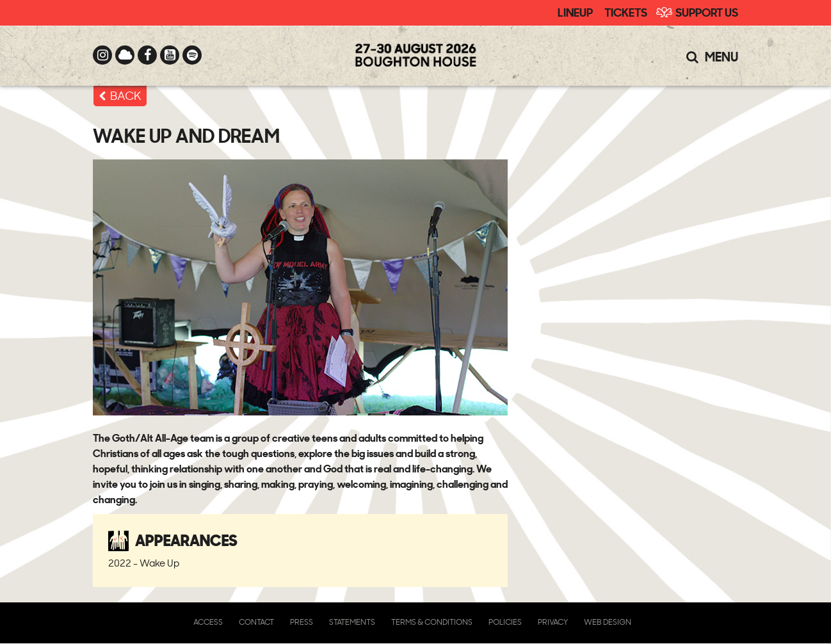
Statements (352, 622)
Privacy (553, 622)
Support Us (707, 12)
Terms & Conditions (432, 622)
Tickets (626, 12)
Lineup (575, 12)
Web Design (608, 622)
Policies (505, 622)
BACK (126, 95)
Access (208, 622)
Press (302, 622)
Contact (256, 622)
